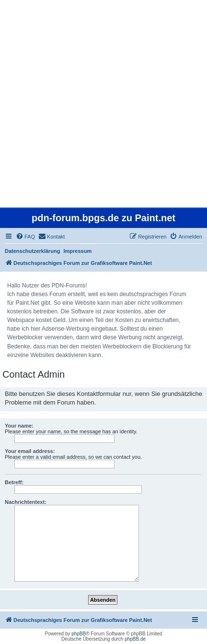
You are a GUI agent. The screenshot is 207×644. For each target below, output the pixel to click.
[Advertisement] (103, 104)
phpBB (79, 634)
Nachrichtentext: (26, 502)
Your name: (19, 426)
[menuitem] (25, 237)
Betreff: (14, 482)
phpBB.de (135, 639)
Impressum (78, 251)
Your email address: (30, 451)
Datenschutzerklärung (33, 251)
